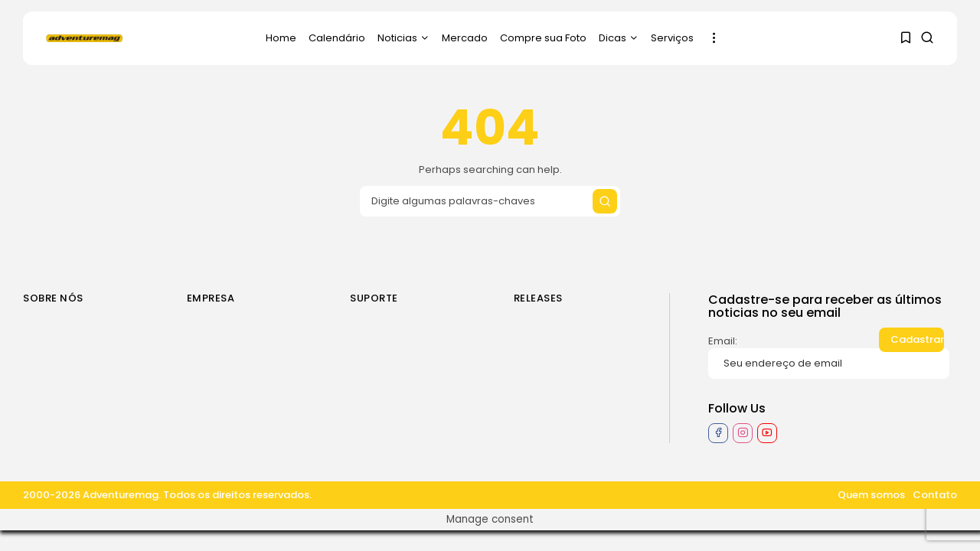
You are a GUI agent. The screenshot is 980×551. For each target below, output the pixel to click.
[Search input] (490, 201)
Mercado (465, 38)
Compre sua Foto (543, 38)
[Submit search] (605, 201)
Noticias (403, 38)
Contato (935, 495)
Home (281, 38)
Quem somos (871, 495)
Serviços (672, 38)
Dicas (619, 38)
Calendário (337, 38)
